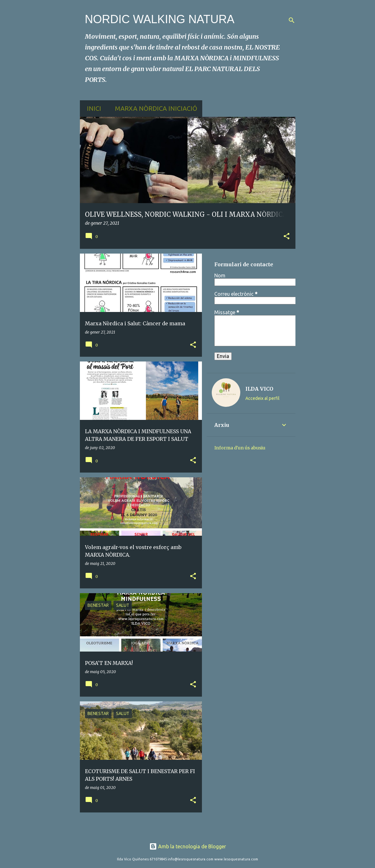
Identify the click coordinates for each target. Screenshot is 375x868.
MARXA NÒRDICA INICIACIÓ (154, 108)
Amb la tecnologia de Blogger (188, 846)
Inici (92, 108)
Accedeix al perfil (262, 398)
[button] (287, 237)
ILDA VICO (259, 389)
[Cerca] (292, 20)
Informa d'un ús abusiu (240, 448)
